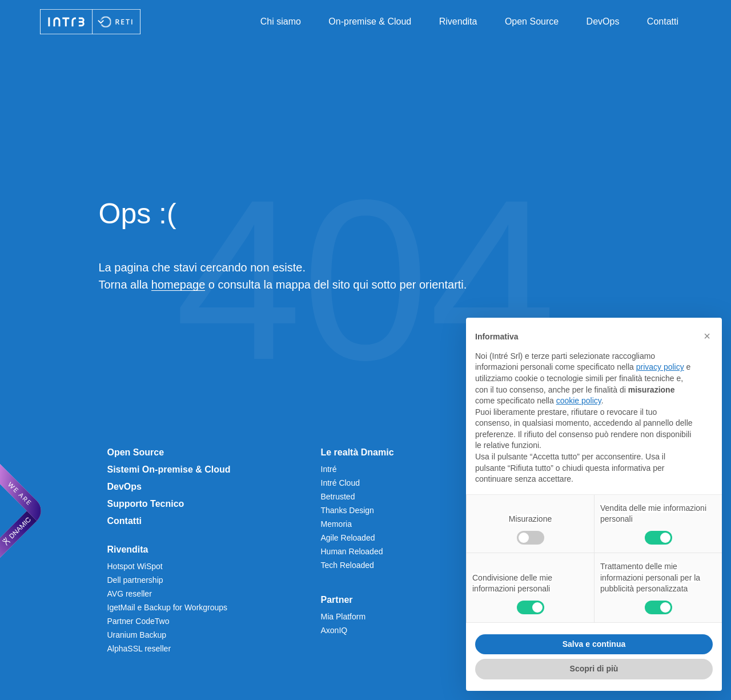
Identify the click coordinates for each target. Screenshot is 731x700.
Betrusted (338, 497)
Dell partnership (135, 580)
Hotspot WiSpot (135, 566)
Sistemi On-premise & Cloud (169, 469)
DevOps (603, 21)
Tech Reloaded (348, 565)
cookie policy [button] (579, 401)
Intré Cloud (340, 483)
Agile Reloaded (348, 538)
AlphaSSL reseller (139, 649)
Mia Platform (344, 617)
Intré (329, 469)
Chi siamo (281, 21)
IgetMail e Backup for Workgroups (168, 607)
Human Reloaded (352, 551)
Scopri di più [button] (594, 669)
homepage (178, 285)
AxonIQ (334, 630)
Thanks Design (348, 510)
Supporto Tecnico (146, 504)
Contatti (663, 21)
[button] (707, 336)
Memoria (336, 524)
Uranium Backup (137, 635)
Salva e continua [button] (594, 644)
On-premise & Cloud (370, 21)
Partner (337, 600)
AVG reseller (130, 594)
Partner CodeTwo (138, 621)
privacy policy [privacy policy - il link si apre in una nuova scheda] (660, 367)
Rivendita (458, 21)
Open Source (532, 21)
